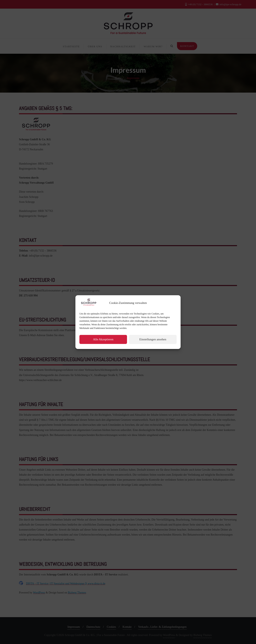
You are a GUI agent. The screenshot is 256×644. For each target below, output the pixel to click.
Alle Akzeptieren (103, 351)
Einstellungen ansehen (153, 351)
